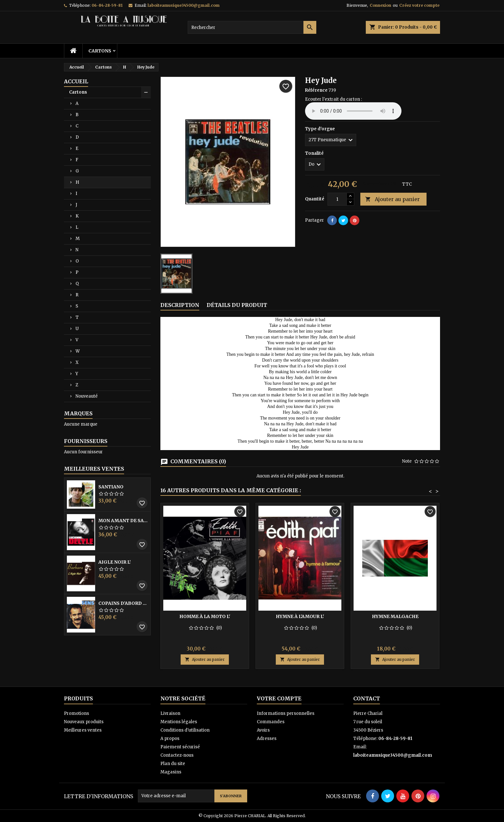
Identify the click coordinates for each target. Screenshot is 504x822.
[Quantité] (337, 199)
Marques (78, 413)
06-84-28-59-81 (107, 5)
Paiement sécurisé (180, 747)
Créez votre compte (419, 5)
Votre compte (279, 698)
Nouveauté (87, 396)
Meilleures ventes (83, 730)
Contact (367, 698)
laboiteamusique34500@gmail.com (184, 5)
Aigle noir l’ (115, 562)
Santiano (111, 487)
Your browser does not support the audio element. (353, 111)
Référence (316, 90)
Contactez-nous (177, 755)
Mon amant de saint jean (123, 521)
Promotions (76, 713)
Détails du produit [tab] (237, 305)
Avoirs (263, 730)
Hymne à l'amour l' (300, 616)
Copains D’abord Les (123, 603)
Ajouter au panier (392, 199)
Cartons (100, 51)
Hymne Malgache (395, 616)
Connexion (380, 5)
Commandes (271, 722)
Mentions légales (179, 722)
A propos (170, 739)
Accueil (76, 81)
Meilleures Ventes (94, 469)
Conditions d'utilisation (185, 730)
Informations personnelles (286, 713)
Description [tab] (180, 305)
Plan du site (173, 764)
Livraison (170, 713)
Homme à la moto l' (205, 616)
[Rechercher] (252, 27)
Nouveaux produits (84, 722)
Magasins (171, 772)
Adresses (267, 739)
